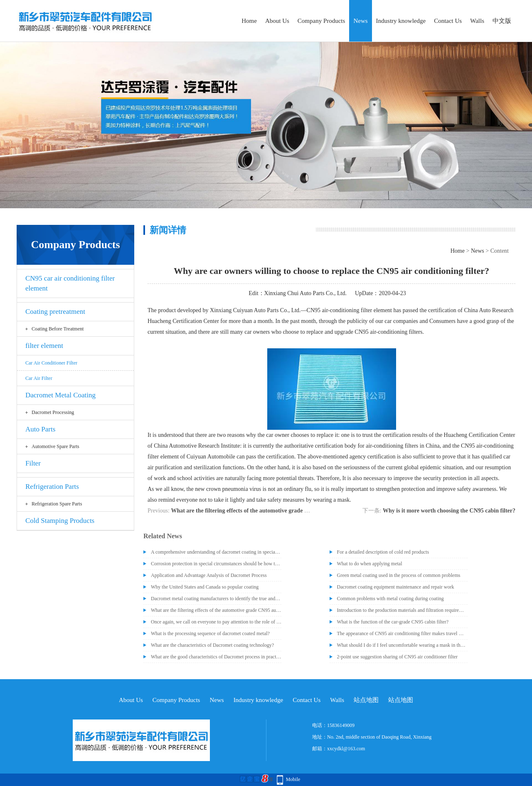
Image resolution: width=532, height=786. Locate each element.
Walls (477, 21)
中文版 (502, 21)
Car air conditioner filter (51, 363)
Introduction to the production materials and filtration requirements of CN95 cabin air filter (402, 610)
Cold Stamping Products (60, 521)
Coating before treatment (58, 329)
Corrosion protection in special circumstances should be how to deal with (216, 564)
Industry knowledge (401, 21)
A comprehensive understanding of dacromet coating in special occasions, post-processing (216, 552)
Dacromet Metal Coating (60, 395)
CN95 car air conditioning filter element (70, 283)
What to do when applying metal (370, 564)
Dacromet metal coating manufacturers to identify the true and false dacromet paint (216, 599)
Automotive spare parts (55, 446)
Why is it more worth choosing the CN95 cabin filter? (449, 511)
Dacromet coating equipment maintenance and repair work (396, 587)
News (360, 21)
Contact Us (448, 21)
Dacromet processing (53, 412)
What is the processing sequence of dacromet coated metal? (210, 633)
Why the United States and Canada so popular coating (205, 587)
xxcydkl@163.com (346, 749)
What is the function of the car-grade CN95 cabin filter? (393, 622)
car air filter (39, 378)
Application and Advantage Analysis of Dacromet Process (209, 575)
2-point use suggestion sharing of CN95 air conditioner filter (398, 657)
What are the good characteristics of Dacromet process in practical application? (216, 657)
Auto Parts (40, 429)
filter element (44, 346)
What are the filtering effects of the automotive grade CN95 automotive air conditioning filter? (288, 511)
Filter (33, 463)
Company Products (321, 21)
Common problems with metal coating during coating (390, 599)
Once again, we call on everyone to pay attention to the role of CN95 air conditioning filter (216, 622)
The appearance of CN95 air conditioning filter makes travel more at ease (402, 633)
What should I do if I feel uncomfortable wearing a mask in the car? (402, 645)
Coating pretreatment (55, 312)
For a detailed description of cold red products (383, 552)
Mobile (293, 779)
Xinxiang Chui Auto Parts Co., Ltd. (305, 293)
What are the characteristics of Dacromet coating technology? (212, 645)
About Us (277, 21)
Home (249, 21)
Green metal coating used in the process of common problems (399, 575)
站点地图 (366, 700)
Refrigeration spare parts (57, 504)
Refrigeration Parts (52, 487)
